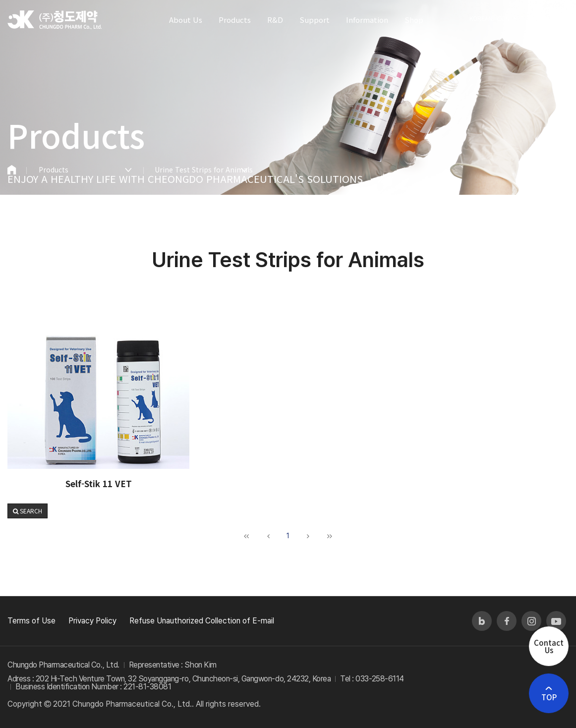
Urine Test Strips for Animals (202, 169)
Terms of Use (31, 621)
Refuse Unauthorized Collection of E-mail (202, 621)
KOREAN (481, 18)
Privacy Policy (92, 621)
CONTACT (510, 18)
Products (54, 169)
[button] (28, 511)
